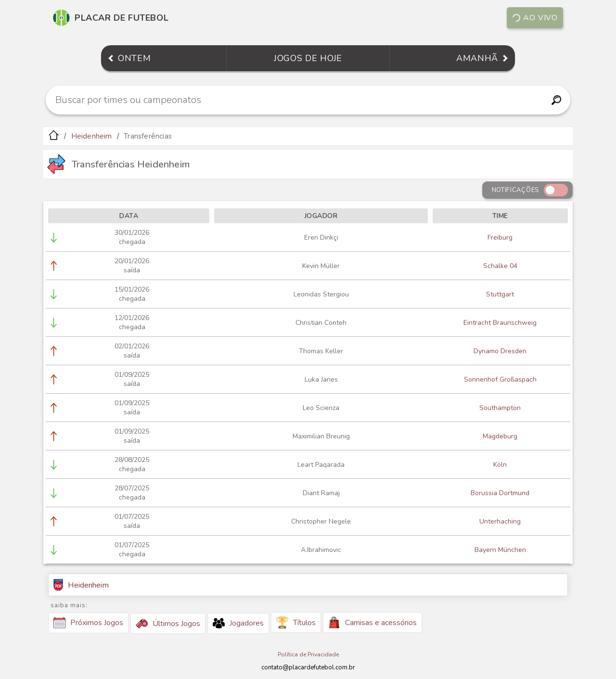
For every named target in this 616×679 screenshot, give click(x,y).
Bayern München (500, 550)
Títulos (296, 622)
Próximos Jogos (88, 623)
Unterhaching (500, 521)
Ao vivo (534, 18)
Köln (500, 465)
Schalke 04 (500, 266)
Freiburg (500, 237)
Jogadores (238, 623)
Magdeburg (500, 436)
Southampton (500, 408)
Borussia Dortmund (500, 493)
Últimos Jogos (168, 624)
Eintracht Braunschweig (500, 323)
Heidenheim (92, 136)
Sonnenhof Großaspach (500, 379)
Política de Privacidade (308, 654)
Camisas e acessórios (372, 622)
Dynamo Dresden (500, 351)
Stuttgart (500, 294)
